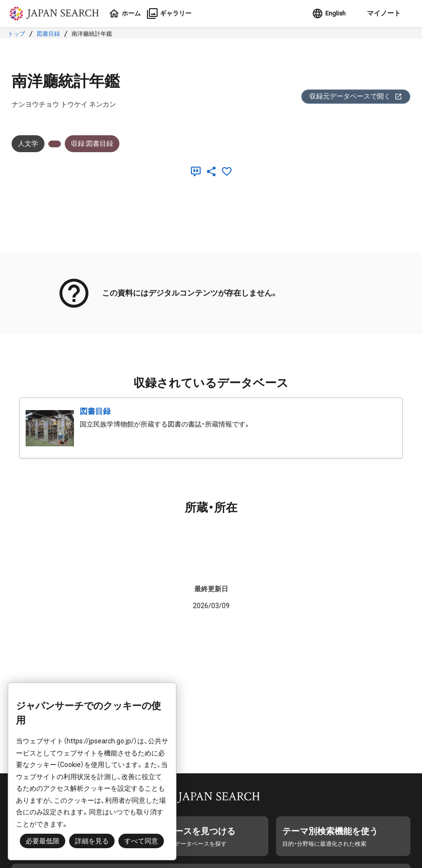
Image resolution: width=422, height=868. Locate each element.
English (326, 14)
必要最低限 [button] (43, 841)
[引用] (198, 171)
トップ (16, 34)
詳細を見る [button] (92, 841)
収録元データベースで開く (356, 96)
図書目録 (48, 34)
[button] (381, 14)
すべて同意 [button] (141, 841)
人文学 (28, 143)
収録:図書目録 (92, 143)
